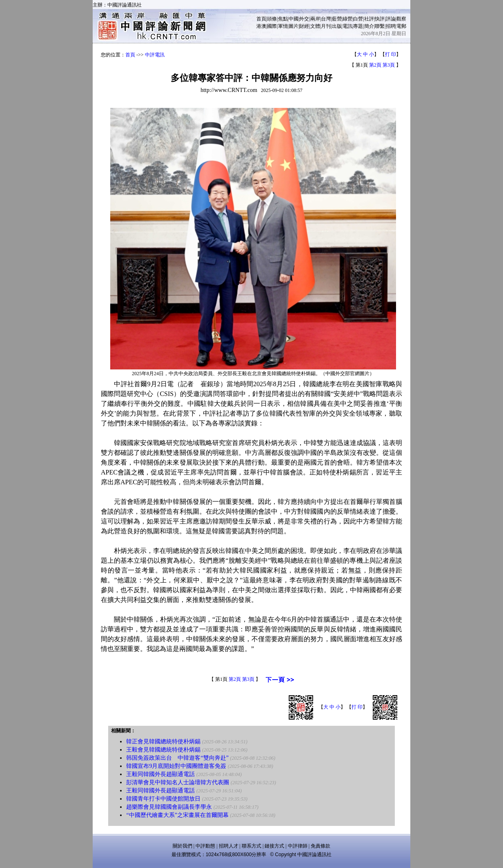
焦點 (283, 19)
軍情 (283, 26)
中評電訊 (155, 55)
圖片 (294, 26)
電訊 (347, 26)
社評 (369, 19)
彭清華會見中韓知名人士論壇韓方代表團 (178, 782)
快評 (380, 19)
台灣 (326, 19)
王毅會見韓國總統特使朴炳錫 (163, 750)
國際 (272, 26)
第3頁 (389, 65)
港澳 (261, 26)
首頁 (261, 19)
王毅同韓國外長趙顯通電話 (160, 774)
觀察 (401, 19)
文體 (315, 26)
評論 (391, 19)
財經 (304, 26)
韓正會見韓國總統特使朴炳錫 (163, 742)
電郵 (401, 26)
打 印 (391, 54)
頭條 (272, 19)
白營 (358, 19)
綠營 (347, 19)
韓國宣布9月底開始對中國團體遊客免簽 (176, 766)
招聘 (391, 26)
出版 (337, 26)
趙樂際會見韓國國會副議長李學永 (169, 807)
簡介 (369, 26)
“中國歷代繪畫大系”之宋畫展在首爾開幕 (177, 815)
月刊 (326, 26)
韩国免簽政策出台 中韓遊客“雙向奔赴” (177, 758)
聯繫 (380, 26)
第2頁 (375, 65)
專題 (358, 26)
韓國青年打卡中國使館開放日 (163, 799)
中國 (294, 19)
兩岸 (315, 19)
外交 (304, 19)
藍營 (337, 19)
